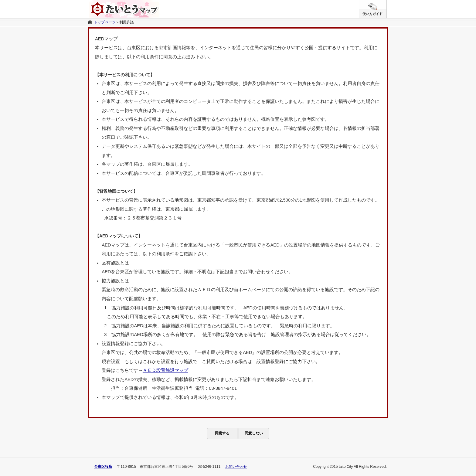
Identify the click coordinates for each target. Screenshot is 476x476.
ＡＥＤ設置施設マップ (165, 370)
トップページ (105, 22)
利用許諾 (127, 22)
